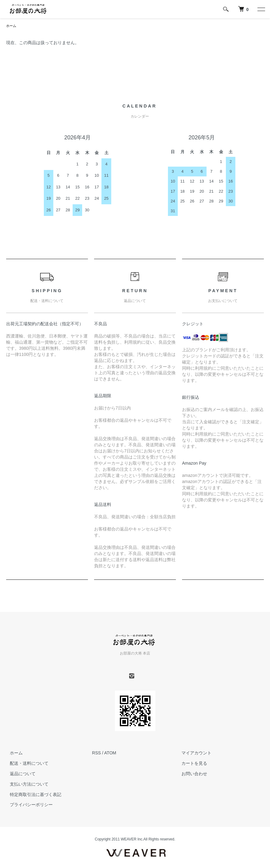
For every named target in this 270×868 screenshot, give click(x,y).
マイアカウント (193, 753)
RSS (96, 753)
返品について (19, 774)
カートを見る (191, 764)
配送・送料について (25, 764)
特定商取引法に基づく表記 (32, 795)
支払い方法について (25, 785)
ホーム (12, 26)
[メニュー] (261, 9)
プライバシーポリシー (28, 805)
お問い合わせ (191, 774)
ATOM (110, 753)
